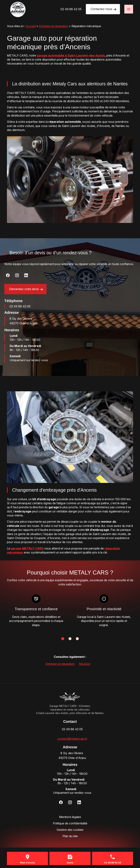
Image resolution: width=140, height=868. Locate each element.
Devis (70, 863)
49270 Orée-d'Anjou (23, 321)
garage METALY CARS (27, 548)
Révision (85, 664)
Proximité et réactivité (104, 609)
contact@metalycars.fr (72, 739)
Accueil (31, 26)
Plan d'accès (28, 863)
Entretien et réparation (54, 26)
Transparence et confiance (36, 609)
